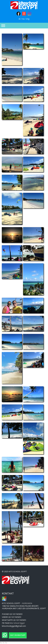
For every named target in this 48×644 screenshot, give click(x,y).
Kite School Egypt (17, 623)
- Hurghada (17, 603)
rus (23, 19)
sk (19, 19)
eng (28, 19)
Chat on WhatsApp (18, 635)
